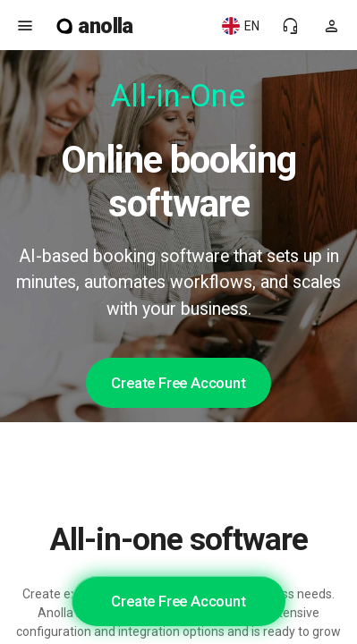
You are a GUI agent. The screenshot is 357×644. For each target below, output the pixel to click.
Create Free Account (178, 383)
